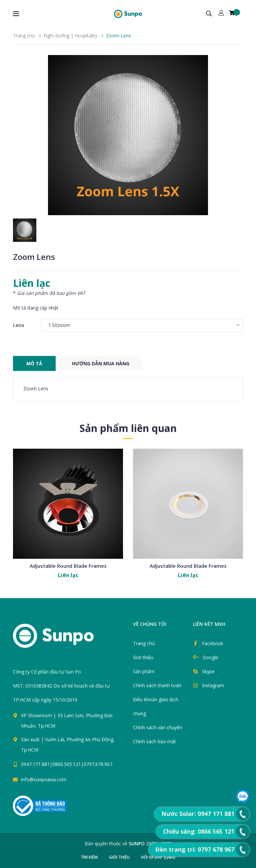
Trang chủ (144, 643)
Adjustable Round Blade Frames (68, 566)
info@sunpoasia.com (44, 779)
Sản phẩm (144, 671)
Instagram (213, 685)
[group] (128, 135)
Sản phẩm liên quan (128, 428)
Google (210, 657)
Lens (19, 325)
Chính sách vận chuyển (157, 727)
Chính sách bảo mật (154, 741)
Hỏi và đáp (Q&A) (158, 857)
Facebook (213, 643)
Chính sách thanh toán (157, 685)
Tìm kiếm (89, 857)
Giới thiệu (143, 657)
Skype (208, 671)
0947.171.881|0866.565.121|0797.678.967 (67, 764)
